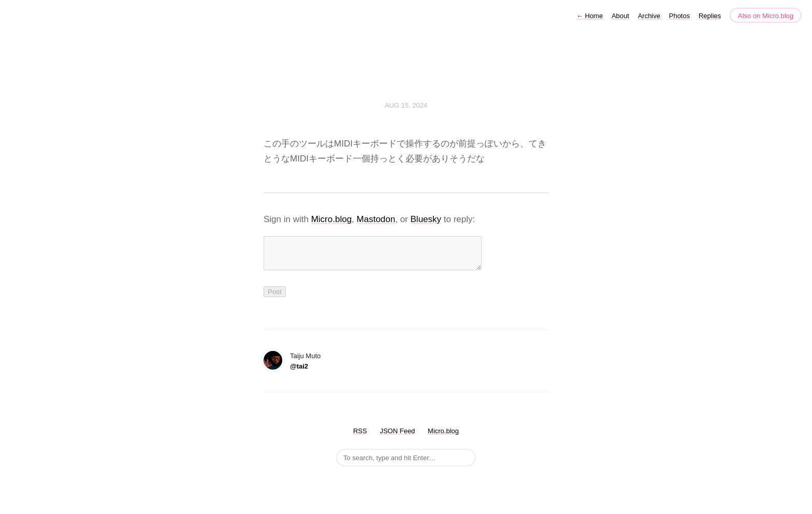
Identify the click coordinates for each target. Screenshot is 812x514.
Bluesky (426, 219)
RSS (360, 437)
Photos (679, 16)
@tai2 (299, 372)
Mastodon (376, 219)
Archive (649, 16)
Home (590, 16)
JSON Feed (397, 437)
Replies (710, 16)
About (620, 16)
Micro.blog (331, 219)
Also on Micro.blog (766, 16)
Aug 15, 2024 (406, 105)
